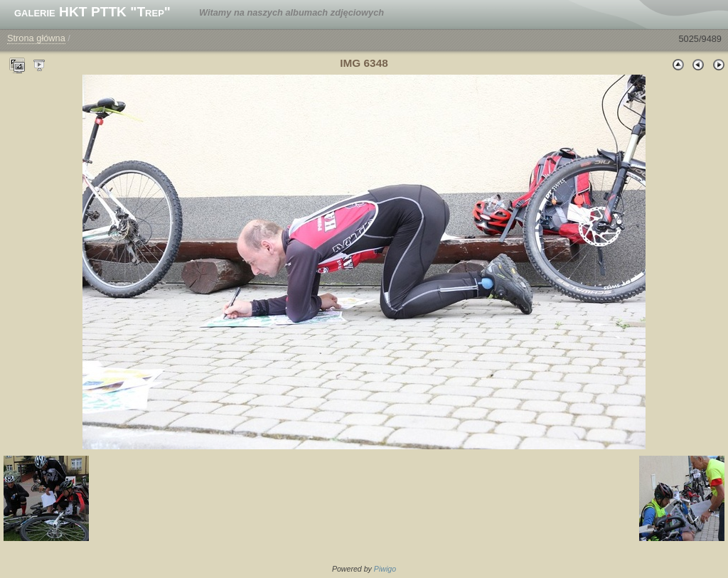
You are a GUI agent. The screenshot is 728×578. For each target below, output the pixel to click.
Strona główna (36, 38)
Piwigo (385, 569)
